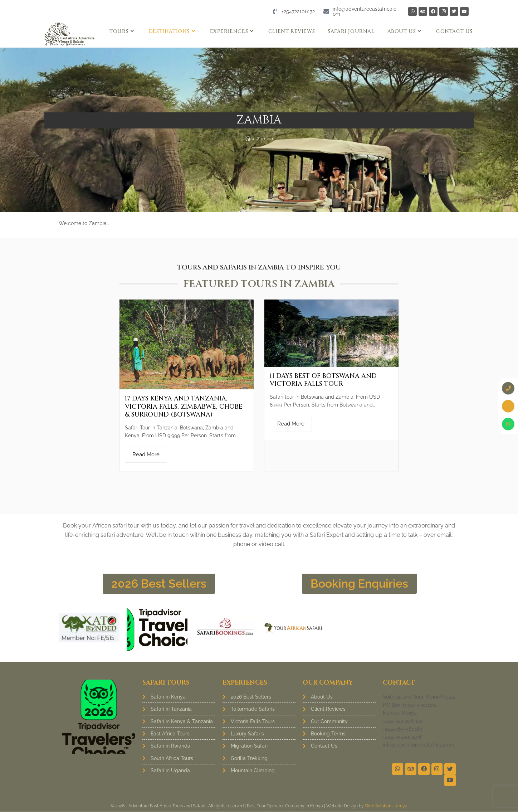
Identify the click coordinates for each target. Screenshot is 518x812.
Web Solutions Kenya (386, 806)
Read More (146, 454)
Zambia (265, 139)
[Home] (248, 139)
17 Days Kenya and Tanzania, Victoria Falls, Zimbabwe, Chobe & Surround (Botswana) (184, 407)
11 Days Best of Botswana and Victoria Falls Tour (323, 380)
